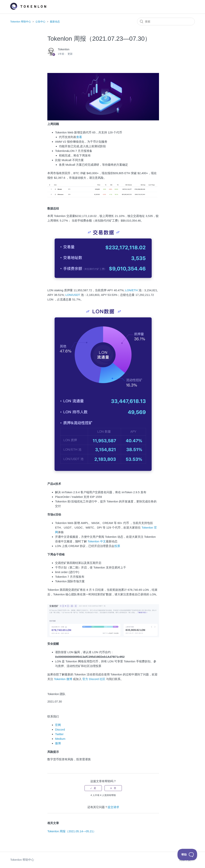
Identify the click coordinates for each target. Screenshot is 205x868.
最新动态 (55, 22)
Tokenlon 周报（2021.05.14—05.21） (72, 831)
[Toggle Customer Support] (187, 855)
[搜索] (166, 22)
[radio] (93, 788)
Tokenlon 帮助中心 (21, 22)
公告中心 (40, 22)
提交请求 (113, 807)
